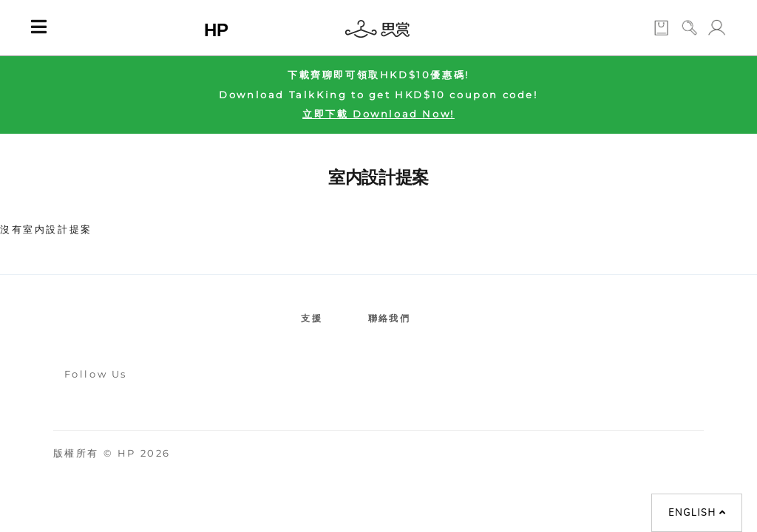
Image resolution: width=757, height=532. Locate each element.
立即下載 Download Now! (378, 114)
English (697, 513)
